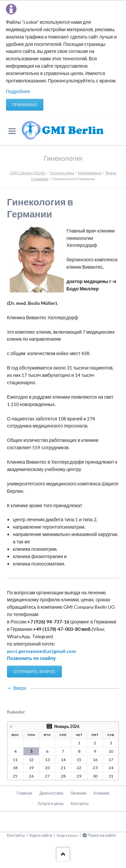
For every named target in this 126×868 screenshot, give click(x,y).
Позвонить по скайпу (31, 658)
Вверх (20, 688)
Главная (24, 793)
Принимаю (25, 105)
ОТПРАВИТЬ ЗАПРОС (34, 672)
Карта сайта (41, 835)
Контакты (80, 804)
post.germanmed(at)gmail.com (41, 651)
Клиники (102, 793)
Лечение (78, 793)
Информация (90, 173)
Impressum (67, 835)
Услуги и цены (62, 173)
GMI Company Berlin (28, 173)
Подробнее (18, 91)
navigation (12, 131)
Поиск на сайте (102, 835)
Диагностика (51, 793)
